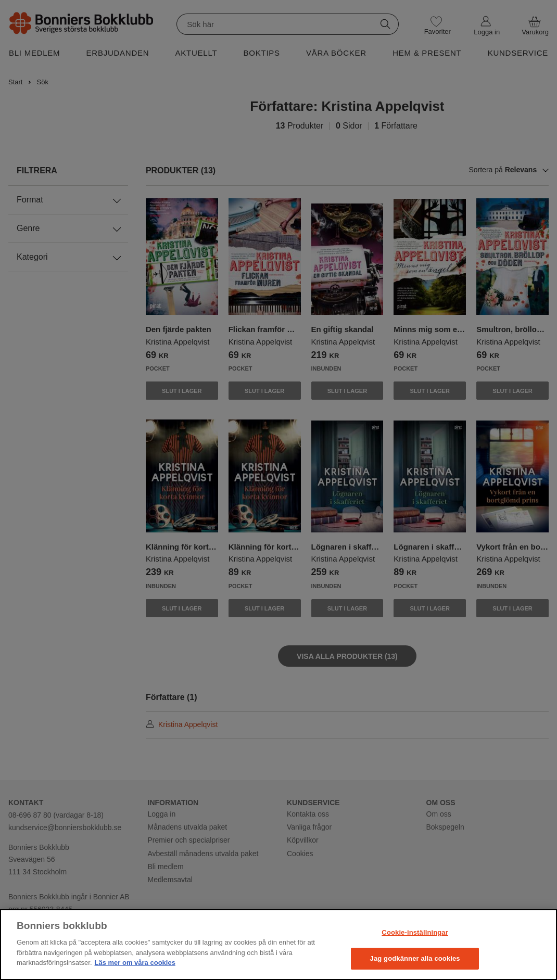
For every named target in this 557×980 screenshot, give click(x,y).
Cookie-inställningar (415, 932)
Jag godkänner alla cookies (415, 958)
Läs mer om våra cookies (135, 963)
